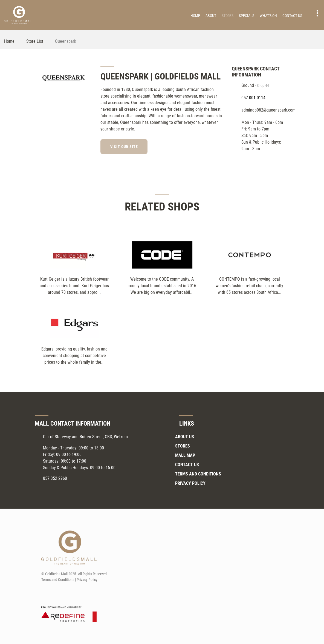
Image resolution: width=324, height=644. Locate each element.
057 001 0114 (253, 98)
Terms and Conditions (198, 474)
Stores (228, 16)
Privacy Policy (190, 483)
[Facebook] (210, 146)
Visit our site (124, 147)
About (211, 16)
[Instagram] (220, 146)
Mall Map (185, 455)
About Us (185, 437)
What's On (268, 16)
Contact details (315, 13)
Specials (247, 16)
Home (195, 16)
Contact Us (292, 16)
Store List (35, 41)
